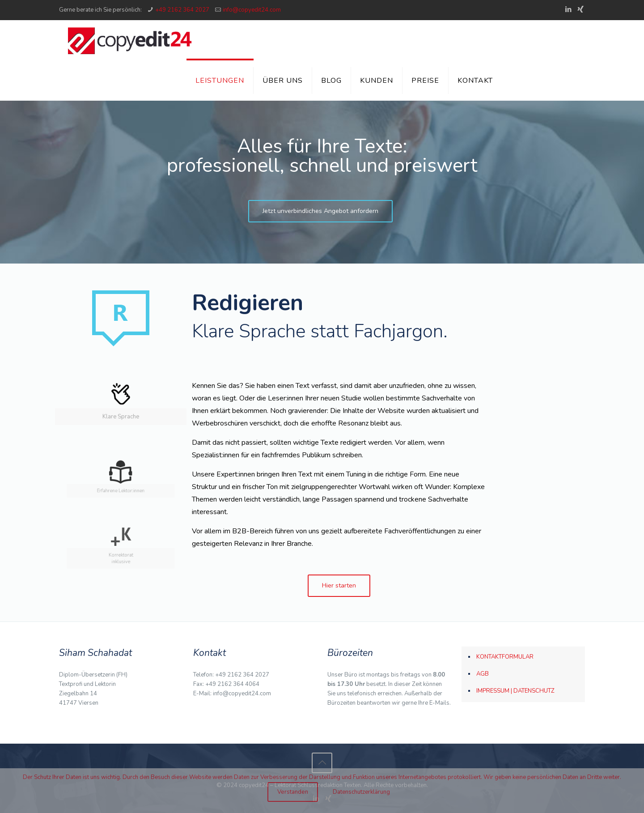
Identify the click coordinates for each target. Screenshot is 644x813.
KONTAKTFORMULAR (505, 657)
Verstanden (293, 792)
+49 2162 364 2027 (182, 10)
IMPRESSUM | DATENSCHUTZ (515, 691)
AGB (483, 674)
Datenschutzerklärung (361, 792)
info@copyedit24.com (252, 10)
